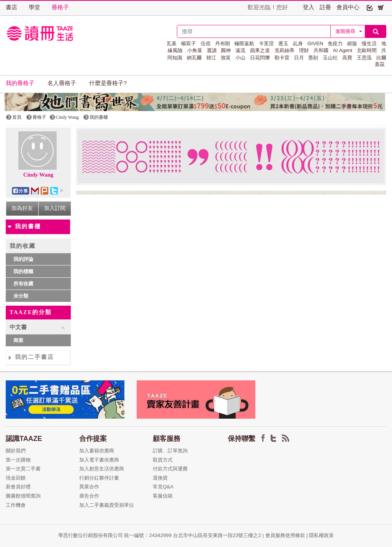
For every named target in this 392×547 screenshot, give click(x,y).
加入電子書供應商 (99, 460)
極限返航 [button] (244, 43)
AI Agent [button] (343, 50)
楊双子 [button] (189, 43)
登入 (309, 7)
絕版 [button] (352, 43)
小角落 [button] (195, 50)
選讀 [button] (212, 50)
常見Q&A (163, 487)
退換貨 (160, 478)
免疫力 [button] (335, 43)
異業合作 (89, 487)
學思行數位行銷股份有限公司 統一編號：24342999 (116, 535)
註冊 (325, 7)
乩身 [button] (298, 43)
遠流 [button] (240, 50)
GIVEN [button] (315, 43)
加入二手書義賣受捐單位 (107, 505)
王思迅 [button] (364, 58)
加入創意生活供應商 (102, 469)
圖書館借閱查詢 (23, 496)
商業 (18, 340)
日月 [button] (299, 58)
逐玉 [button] (283, 43)
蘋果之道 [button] (260, 50)
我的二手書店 (34, 357)
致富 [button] (226, 58)
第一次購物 (18, 460)
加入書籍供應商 (97, 451)
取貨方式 (163, 460)
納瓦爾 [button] (194, 58)
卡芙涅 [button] (266, 43)
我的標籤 (23, 271)
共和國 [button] (321, 50)
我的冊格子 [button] (20, 83)
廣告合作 (89, 496)
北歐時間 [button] (367, 50)
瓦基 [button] (171, 43)
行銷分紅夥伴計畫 (99, 478)
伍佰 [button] (206, 43)
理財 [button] (304, 50)
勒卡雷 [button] (282, 58)
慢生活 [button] (369, 43)
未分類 (21, 296)
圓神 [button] (226, 50)
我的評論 (23, 259)
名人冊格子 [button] (62, 83)
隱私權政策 (321, 535)
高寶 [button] (347, 58)
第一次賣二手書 (23, 469)
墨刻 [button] (313, 58)
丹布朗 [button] (223, 43)
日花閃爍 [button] (260, 58)
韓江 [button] (211, 58)
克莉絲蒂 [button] (284, 50)
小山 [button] (240, 58)
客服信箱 (163, 496)
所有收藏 (23, 284)
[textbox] (254, 31)
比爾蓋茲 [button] (381, 61)
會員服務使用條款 (285, 535)
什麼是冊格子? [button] (108, 83)
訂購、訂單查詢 (170, 451)
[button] (370, 7)
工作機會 (16, 505)
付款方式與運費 (170, 469)
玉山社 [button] (330, 58)
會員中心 (348, 7)
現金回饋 (16, 478)
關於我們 (16, 451)
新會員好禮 (18, 487)
